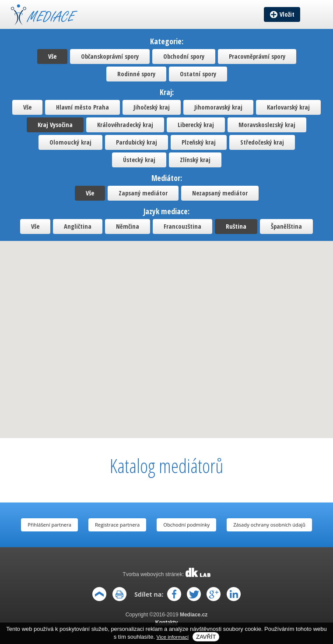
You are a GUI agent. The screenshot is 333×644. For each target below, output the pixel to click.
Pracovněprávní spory (257, 56)
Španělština (286, 226)
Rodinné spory (136, 74)
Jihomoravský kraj (218, 107)
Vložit (287, 14)
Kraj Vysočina (55, 125)
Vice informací (173, 637)
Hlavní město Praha (82, 107)
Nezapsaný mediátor (220, 193)
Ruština (236, 226)
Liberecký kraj (196, 125)
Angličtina (78, 226)
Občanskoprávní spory (110, 56)
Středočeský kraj (262, 142)
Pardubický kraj (137, 142)
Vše (52, 56)
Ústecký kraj (139, 160)
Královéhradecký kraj (125, 125)
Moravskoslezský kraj (267, 125)
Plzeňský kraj (199, 142)
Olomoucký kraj (70, 142)
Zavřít (206, 637)
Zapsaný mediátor (143, 193)
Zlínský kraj (195, 160)
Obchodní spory (184, 56)
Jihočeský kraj (152, 107)
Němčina (128, 226)
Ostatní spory (198, 74)
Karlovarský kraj (288, 107)
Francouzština (182, 226)
